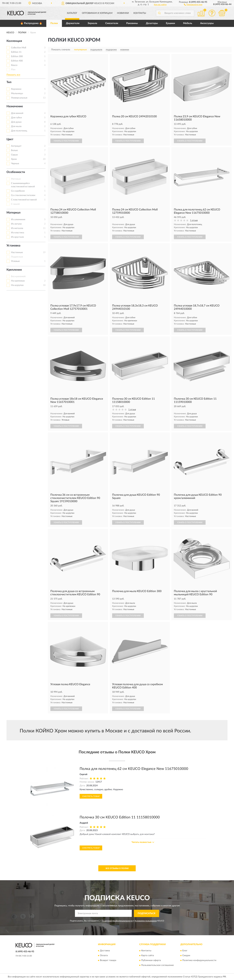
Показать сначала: (61, 50)
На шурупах (17, 285)
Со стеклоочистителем (23, 195)
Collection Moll (19, 48)
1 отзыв (194, 220)
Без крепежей (18, 276)
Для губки (16, 118)
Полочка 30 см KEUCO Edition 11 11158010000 (120, 817)
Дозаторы (152, 23)
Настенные (17, 252)
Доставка (105, 951)
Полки (54, 23)
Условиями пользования (146, 921)
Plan (13, 70)
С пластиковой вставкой (24, 200)
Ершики (170, 23)
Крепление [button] (14, 270)
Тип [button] (9, 82)
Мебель (188, 23)
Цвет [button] (10, 139)
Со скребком (18, 191)
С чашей (15, 204)
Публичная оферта (151, 961)
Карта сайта (148, 956)
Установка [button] (13, 246)
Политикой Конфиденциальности (117, 921)
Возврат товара (108, 961)
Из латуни (16, 224)
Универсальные (19, 98)
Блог (185, 951)
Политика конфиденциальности (199, 961)
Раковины (132, 23)
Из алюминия (18, 220)
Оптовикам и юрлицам (97, 13)
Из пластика (18, 233)
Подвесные (17, 257)
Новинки (123, 13)
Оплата (104, 956)
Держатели (73, 23)
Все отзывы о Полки (117, 868)
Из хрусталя (17, 237)
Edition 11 (16, 52)
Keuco (14, 65)
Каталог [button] (72, 13)
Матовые (16, 179)
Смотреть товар (91, 796)
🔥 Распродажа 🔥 (31, 23)
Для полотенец (19, 131)
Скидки (186, 956)
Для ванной (17, 113)
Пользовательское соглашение (157, 965)
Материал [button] (13, 213)
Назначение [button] (15, 106)
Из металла (17, 228)
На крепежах (18, 281)
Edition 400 (17, 61)
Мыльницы (17, 93)
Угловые (15, 261)
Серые (14, 155)
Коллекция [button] (14, 41)
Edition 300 (17, 56)
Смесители (112, 23)
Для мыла (16, 126)
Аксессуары (207, 23)
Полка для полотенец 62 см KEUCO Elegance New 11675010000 (134, 769)
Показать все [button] (13, 75)
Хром (14, 159)
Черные (15, 164)
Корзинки (16, 89)
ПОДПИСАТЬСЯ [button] (146, 913)
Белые (14, 150)
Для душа (16, 122)
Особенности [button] (16, 172)
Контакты (140, 13)
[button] (193, 4)
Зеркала (92, 23)
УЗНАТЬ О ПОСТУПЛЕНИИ (66, 141)
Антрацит (16, 146)
